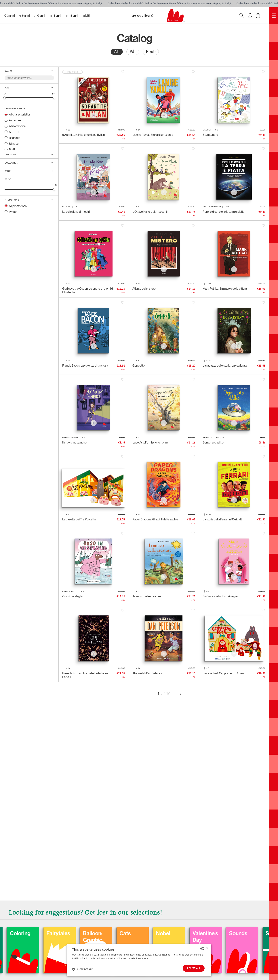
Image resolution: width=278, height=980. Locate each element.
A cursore (15, 120)
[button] (83, 969)
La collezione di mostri (76, 212)
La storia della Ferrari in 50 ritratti (223, 519)
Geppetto (139, 365)
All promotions (18, 206)
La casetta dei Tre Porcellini (79, 519)
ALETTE (14, 132)
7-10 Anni (40, 16)
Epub (151, 52)
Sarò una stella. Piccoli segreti (221, 596)
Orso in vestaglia (72, 596)
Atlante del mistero (144, 289)
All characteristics (20, 114)
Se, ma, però (210, 135)
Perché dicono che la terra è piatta (224, 212)
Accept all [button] (194, 968)
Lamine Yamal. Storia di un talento (153, 135)
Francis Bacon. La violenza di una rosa (85, 365)
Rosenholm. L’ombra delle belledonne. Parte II (86, 675)
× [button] (207, 948)
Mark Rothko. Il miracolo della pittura (225, 289)
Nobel (223, 933)
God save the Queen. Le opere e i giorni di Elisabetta (88, 290)
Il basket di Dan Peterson (148, 673)
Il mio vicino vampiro (74, 442)
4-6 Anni (24, 16)
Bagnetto (15, 138)
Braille (13, 149)
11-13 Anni (55, 16)
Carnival (43, 933)
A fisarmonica (17, 126)
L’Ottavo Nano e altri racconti (150, 212)
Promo (13, 212)
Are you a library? (143, 16)
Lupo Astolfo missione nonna (150, 442)
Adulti (86, 16)
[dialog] (139, 960)
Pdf (133, 52)
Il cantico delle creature (147, 596)
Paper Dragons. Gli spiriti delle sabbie (155, 519)
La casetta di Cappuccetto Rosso (223, 673)
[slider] (5, 98)
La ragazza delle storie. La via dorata (225, 365)
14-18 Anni (72, 16)
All (117, 52)
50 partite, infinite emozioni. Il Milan (83, 135)
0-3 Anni (10, 16)
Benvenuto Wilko (213, 442)
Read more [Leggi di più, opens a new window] (142, 958)
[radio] (117, 52)
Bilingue (14, 144)
